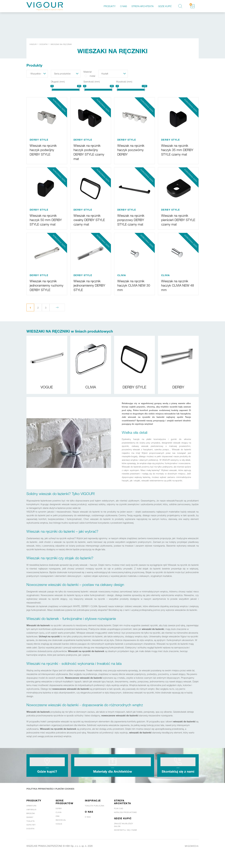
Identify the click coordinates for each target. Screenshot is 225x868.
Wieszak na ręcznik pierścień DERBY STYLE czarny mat (176, 219)
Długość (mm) (58, 82)
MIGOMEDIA (191, 859)
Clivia (59, 826)
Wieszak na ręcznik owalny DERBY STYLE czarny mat (89, 219)
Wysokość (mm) (124, 82)
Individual (61, 833)
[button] (37, 74)
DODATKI (44, 44)
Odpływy (31, 838)
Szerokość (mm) (92, 82)
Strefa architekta (142, 6)
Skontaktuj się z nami (178, 782)
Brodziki (31, 827)
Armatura (32, 819)
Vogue (59, 837)
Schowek (191, 4)
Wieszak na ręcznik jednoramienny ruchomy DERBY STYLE (45, 291)
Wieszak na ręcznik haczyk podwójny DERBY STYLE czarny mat (89, 152)
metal (92, 76)
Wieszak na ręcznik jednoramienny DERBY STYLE (89, 289)
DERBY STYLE (39, 140)
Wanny (30, 830)
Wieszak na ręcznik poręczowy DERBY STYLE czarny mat (132, 219)
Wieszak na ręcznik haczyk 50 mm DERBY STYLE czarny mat (45, 222)
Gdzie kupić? (47, 782)
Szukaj (180, 6)
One (58, 829)
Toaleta (31, 834)
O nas (123, 6)
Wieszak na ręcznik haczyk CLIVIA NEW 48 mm (177, 289)
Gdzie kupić (165, 6)
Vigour (33, 44)
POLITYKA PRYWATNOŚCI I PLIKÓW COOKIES (52, 802)
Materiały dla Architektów (113, 782)
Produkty (110, 6)
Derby (59, 822)
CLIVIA (122, 279)
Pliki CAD (119, 822)
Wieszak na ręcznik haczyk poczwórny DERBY (132, 150)
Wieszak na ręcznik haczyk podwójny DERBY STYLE (45, 150)
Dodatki (31, 842)
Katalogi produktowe (126, 826)
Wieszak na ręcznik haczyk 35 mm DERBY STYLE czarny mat (176, 152)
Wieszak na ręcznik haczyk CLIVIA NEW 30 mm (133, 289)
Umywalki (31, 823)
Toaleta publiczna (95, 819)
